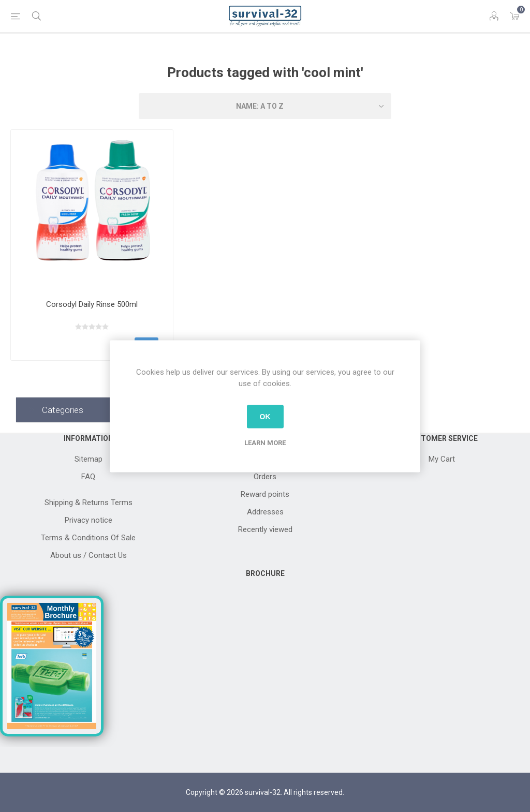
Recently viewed (265, 529)
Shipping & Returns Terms (89, 503)
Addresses (265, 512)
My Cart (442, 459)
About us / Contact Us (89, 555)
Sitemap (89, 459)
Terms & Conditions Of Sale (88, 538)
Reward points (265, 494)
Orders (265, 477)
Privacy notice (89, 520)
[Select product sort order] (265, 106)
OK (265, 417)
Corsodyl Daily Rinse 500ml (92, 304)
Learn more (265, 442)
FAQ (88, 477)
